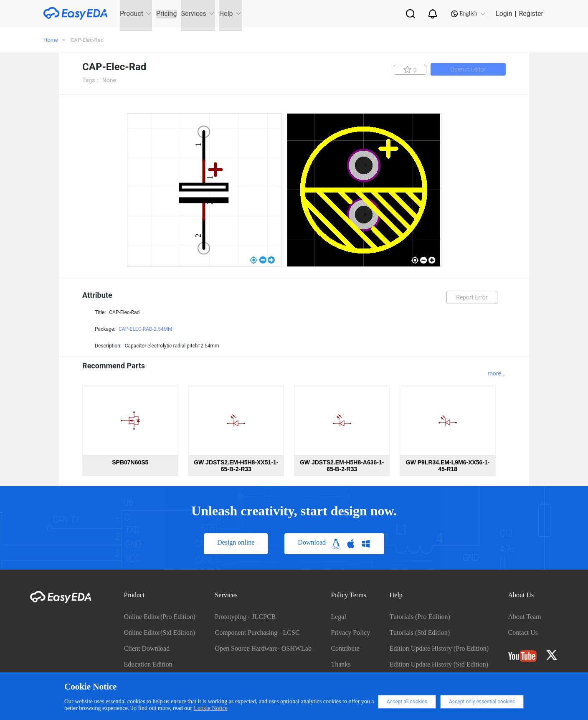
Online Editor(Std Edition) (159, 633)
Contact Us (523, 633)
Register (531, 14)
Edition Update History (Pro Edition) (439, 648)
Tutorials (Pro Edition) (420, 617)
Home (51, 40)
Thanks (341, 664)
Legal (338, 617)
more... (496, 373)
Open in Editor (468, 69)
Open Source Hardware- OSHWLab (263, 648)
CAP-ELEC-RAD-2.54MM (146, 329)
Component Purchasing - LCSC (257, 633)
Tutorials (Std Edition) (420, 633)
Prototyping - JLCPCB (245, 617)
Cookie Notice (210, 708)
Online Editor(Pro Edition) (160, 617)
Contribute (345, 648)
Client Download (147, 648)
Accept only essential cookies (482, 702)
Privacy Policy (350, 633)
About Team (525, 617)
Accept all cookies (407, 702)
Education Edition (148, 664)
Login (504, 14)
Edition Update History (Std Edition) (439, 664)
